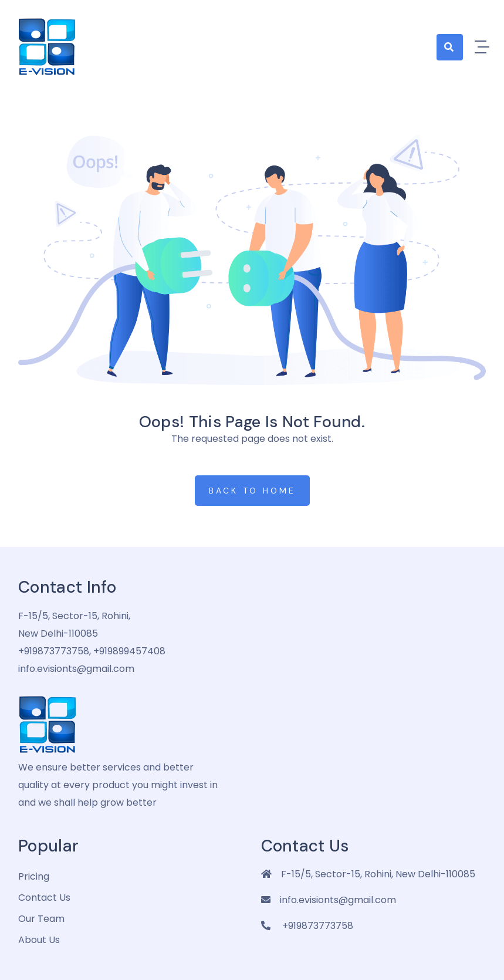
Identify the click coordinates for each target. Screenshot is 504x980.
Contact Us (44, 898)
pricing (34, 876)
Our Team (41, 919)
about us (39, 940)
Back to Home (252, 491)
